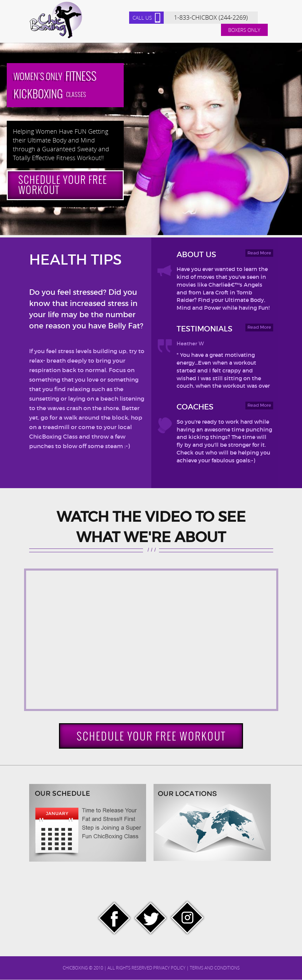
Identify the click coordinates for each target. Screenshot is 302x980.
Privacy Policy (169, 968)
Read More (259, 253)
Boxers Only (244, 30)
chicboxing (75, 968)
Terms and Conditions (215, 968)
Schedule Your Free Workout (65, 185)
